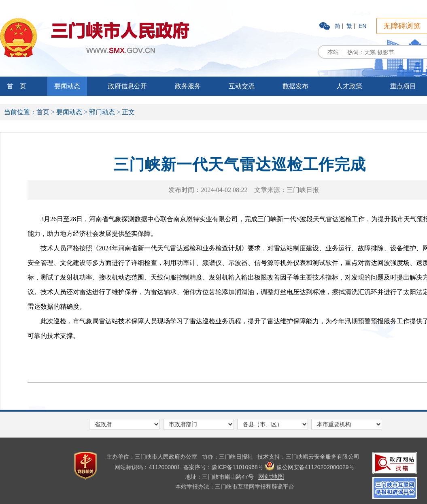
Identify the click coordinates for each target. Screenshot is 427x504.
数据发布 (295, 86)
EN (362, 26)
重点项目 (403, 86)
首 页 (17, 86)
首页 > (46, 112)
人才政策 (349, 86)
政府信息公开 (127, 86)
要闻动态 (67, 86)
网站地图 (271, 477)
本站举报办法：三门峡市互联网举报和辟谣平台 (235, 487)
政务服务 (188, 86)
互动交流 (242, 86)
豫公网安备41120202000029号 (310, 467)
